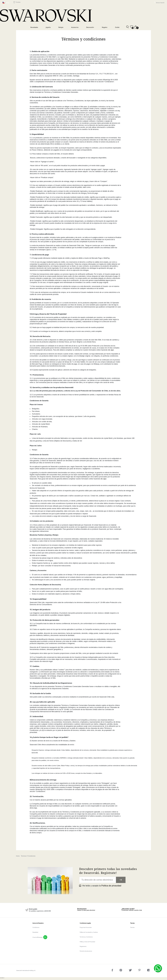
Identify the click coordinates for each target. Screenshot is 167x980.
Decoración (90, 27)
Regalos (105, 27)
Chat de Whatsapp (38, 937)
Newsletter (35, 932)
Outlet (117, 27)
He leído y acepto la (101, 886)
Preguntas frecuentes (86, 927)
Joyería (48, 27)
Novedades (34, 27)
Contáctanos (36, 927)
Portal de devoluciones (86, 951)
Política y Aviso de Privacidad (87, 942)
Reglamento (83, 946)
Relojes (61, 27)
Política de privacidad (111, 886)
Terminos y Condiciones (86, 937)
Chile (6, 3)
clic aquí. (111, 350)
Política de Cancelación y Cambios (89, 932)
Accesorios (75, 27)
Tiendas (17, 3)
